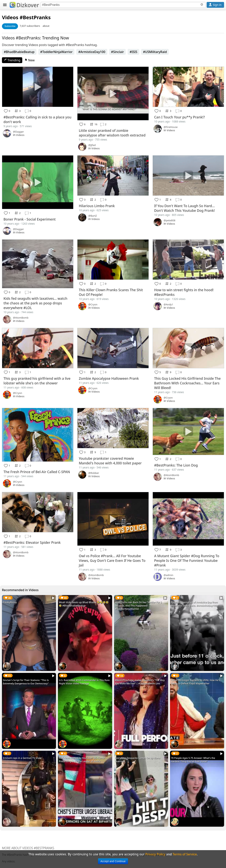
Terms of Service (185, 854)
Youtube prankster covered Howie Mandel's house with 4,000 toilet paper (110, 461)
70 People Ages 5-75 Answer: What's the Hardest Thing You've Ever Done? (193, 760)
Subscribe (10, 26)
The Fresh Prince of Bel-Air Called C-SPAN (37, 472)
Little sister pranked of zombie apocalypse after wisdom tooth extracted (112, 133)
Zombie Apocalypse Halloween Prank (109, 378)
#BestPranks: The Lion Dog (176, 465)
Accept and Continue (113, 861)
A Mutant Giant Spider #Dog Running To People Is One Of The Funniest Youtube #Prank (187, 560)
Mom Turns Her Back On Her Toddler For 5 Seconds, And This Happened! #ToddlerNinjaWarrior (138, 606)
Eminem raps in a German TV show (22, 758)
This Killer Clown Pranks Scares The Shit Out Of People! (111, 292)
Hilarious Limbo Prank (97, 206)
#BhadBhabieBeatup (19, 52)
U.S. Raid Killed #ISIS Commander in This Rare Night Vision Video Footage (84, 682)
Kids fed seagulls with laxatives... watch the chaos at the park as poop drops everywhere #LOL (35, 303)
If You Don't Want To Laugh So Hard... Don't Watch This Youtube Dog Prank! (184, 208)
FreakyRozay (10, 602)
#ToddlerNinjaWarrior (56, 52)
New (30, 60)
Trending (12, 60)
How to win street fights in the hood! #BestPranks (184, 292)
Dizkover (24, 5)
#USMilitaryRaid (155, 52)
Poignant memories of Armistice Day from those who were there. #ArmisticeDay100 (194, 604)
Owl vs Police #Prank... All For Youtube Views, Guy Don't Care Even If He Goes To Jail (112, 560)
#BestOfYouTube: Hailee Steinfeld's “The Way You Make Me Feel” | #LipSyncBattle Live (140, 682)
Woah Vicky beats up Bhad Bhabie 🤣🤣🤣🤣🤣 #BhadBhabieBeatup (84, 604)
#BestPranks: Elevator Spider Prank (32, 542)
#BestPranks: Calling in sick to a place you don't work (37, 119)
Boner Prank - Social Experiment (30, 219)
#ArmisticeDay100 (92, 52)
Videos (10, 17)
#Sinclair (118, 52)
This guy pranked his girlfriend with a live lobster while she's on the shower (37, 381)
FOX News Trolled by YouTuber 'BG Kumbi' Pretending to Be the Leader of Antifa (82, 760)
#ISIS (133, 52)
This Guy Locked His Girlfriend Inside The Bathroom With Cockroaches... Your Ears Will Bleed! (187, 383)
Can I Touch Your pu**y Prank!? (180, 117)
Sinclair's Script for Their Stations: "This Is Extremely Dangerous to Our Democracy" (26, 682)
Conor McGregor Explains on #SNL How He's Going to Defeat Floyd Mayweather (195, 682)
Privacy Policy (155, 854)
